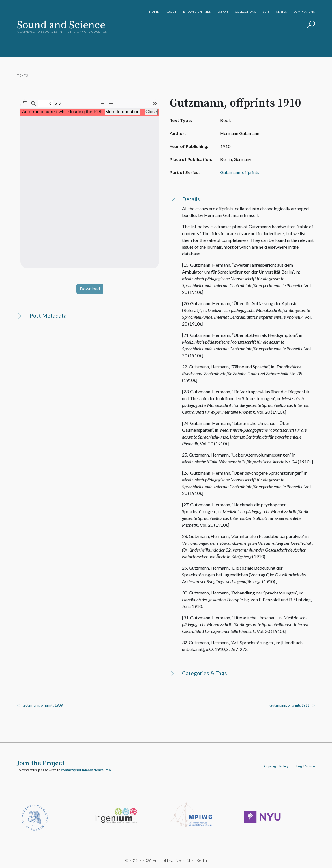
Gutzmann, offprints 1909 (43, 705)
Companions (304, 12)
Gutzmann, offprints (240, 172)
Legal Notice (306, 766)
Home (154, 12)
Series (282, 12)
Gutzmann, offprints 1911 (289, 705)
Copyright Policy (276, 766)
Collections (246, 12)
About (171, 12)
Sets (266, 12)
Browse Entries (197, 12)
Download (90, 289)
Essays (223, 12)
